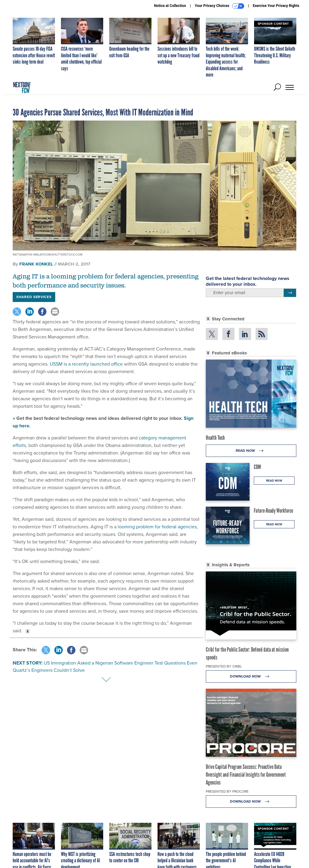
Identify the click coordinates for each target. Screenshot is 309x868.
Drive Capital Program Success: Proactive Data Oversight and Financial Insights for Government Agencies (246, 775)
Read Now (251, 451)
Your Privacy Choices (220, 6)
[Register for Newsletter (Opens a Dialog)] (290, 293)
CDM (257, 467)
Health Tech (215, 438)
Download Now (251, 676)
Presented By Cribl (224, 666)
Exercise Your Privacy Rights (276, 6)
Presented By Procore (227, 791)
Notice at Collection (170, 6)
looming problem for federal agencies (157, 527)
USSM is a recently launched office (86, 364)
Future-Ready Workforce (273, 511)
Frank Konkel (36, 264)
